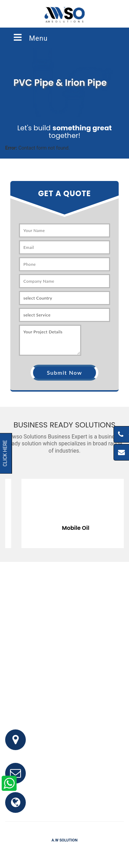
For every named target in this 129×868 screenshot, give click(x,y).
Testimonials (68, 850)
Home (29, 850)
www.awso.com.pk (56, 806)
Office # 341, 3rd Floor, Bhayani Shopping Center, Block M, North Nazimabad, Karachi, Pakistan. (80, 743)
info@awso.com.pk (57, 777)
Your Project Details (50, 340)
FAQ (45, 850)
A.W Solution (64, 840)
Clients (94, 850)
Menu (30, 38)
